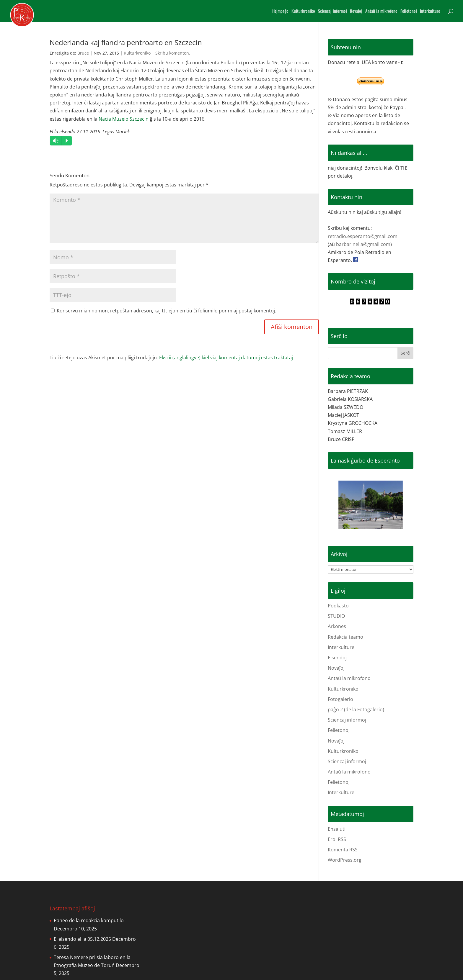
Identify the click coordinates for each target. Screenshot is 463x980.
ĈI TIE (401, 168)
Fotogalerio (340, 699)
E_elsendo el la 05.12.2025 (82, 939)
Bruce (83, 53)
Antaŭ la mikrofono (381, 11)
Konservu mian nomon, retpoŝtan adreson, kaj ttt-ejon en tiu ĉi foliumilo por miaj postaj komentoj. (166, 311)
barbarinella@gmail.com (363, 244)
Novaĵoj (336, 668)
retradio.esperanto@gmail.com (363, 236)
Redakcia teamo (345, 637)
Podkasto (338, 606)
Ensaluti (337, 829)
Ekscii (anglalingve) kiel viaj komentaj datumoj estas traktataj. (227, 358)
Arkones (337, 626)
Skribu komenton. (173, 53)
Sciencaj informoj (332, 11)
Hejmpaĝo (280, 11)
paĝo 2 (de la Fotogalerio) (356, 709)
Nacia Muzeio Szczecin (124, 119)
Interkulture (430, 11)
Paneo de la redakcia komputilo (89, 920)
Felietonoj (409, 11)
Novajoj (356, 11)
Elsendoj (337, 658)
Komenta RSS (343, 850)
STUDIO (336, 616)
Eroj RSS (337, 839)
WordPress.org (345, 860)
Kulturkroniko (303, 11)
